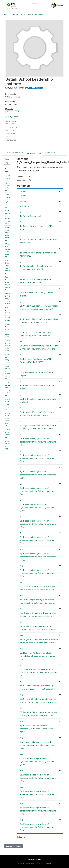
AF (21, 622)
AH (21, 649)
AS (21, 820)
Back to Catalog (14, 846)
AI (21, 665)
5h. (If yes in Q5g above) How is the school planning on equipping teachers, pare (38, 745)
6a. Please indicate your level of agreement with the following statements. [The (38, 778)
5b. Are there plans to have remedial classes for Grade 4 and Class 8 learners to (38, 672)
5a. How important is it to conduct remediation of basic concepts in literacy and (38, 656)
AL (21, 708)
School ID (25, 206)
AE (21, 609)
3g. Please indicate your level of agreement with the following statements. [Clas (38, 442)
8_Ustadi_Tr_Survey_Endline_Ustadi (7, 299)
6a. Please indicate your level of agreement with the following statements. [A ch (38, 762)
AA (21, 550)
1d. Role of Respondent (30, 216)
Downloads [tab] (50, 153)
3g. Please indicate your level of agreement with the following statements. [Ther (38, 557)
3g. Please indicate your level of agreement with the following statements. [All (38, 491)
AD (21, 596)
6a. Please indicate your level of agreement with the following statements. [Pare (38, 794)
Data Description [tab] (34, 153)
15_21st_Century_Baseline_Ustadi (7, 404)
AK (21, 695)
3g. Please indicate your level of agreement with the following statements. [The (38, 458)
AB (21, 566)
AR (21, 804)
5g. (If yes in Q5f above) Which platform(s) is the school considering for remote (38, 729)
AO (21, 754)
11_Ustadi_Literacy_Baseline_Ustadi (7, 346)
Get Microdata (34, 88)
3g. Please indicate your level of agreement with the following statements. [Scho (38, 475)
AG (21, 635)
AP (21, 771)
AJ (21, 682)
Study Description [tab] (15, 153)
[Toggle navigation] (35, 6)
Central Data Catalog (18, 15)
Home (6, 15)
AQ (21, 787)
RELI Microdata (34, 860)
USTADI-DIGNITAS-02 (35, 15)
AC (21, 582)
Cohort (23, 192)
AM (22, 721)
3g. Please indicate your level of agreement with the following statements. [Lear (38, 507)
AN (21, 738)
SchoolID (24, 202)
